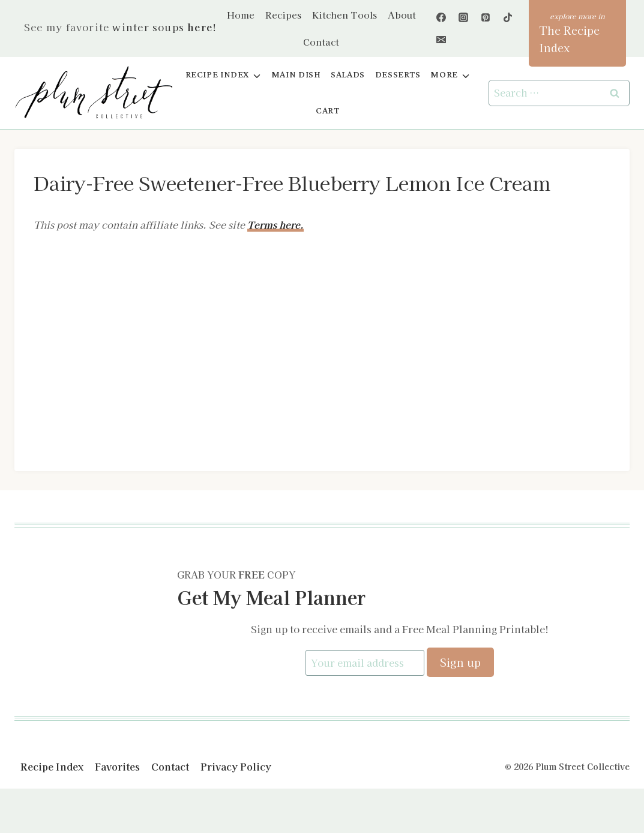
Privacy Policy (236, 766)
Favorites (117, 766)
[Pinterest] (486, 17)
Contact (321, 42)
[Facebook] (441, 17)
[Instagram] (463, 17)
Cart (327, 111)
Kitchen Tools (345, 15)
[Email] (441, 40)
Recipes (283, 15)
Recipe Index (52, 766)
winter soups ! (164, 27)
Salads (348, 75)
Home (241, 15)
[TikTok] (508, 17)
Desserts (398, 75)
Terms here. (275, 224)
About (402, 15)
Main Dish (296, 75)
